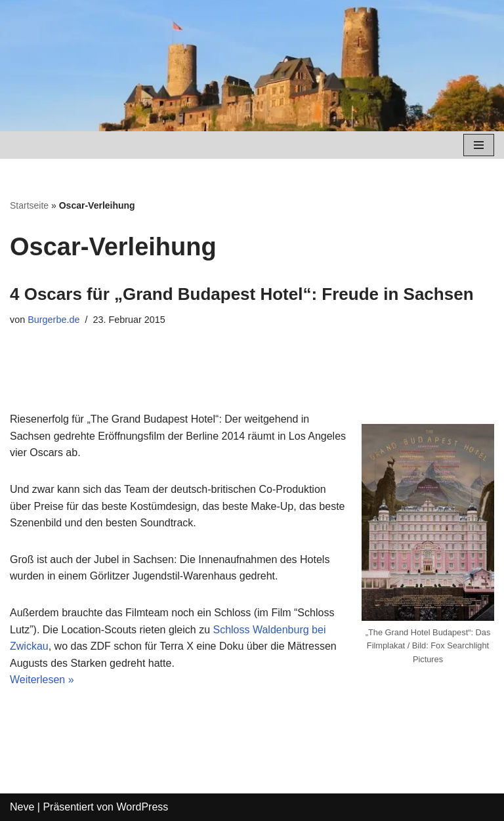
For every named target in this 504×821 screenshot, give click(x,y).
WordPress (142, 807)
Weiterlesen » (42, 680)
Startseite (29, 205)
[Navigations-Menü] (479, 145)
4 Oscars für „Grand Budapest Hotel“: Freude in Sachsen (242, 294)
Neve (22, 807)
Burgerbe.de (53, 320)
